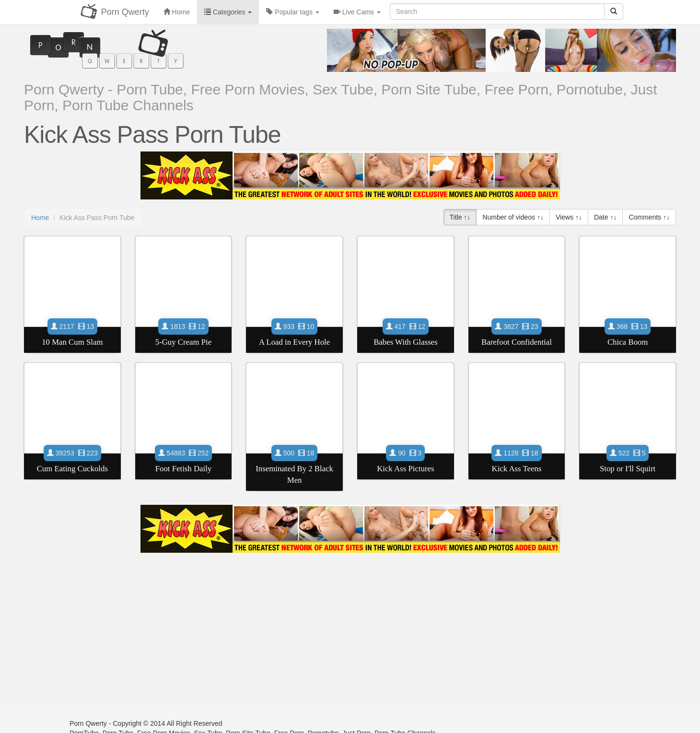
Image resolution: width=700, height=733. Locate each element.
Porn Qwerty (125, 12)
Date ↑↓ (605, 217)
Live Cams (357, 12)
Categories (228, 12)
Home (40, 218)
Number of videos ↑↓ (513, 217)
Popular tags (292, 12)
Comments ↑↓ (649, 217)
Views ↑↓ (569, 217)
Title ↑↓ (460, 217)
